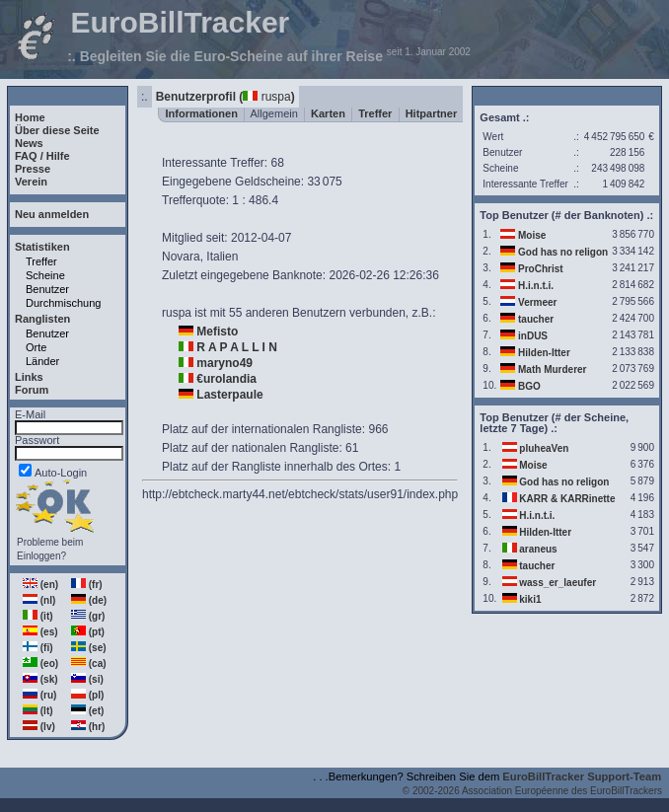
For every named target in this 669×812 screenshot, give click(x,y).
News (29, 143)
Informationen (202, 113)
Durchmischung (63, 303)
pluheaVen (544, 448)
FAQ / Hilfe (42, 156)
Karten (328, 113)
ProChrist (541, 269)
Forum (32, 390)
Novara (181, 257)
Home (30, 117)
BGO (529, 386)
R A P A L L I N (237, 347)
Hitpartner (432, 113)
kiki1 (530, 599)
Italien (222, 257)
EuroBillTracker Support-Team (582, 776)
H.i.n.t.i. (536, 286)
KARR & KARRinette (567, 499)
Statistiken (42, 247)
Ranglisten (42, 319)
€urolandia (226, 379)
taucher (536, 319)
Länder (42, 361)
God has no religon (563, 252)
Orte (36, 347)
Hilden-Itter (544, 353)
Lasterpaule (229, 395)
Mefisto (217, 332)
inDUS (533, 336)
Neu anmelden (52, 214)
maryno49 (224, 363)
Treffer (41, 261)
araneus (538, 549)
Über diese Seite (57, 130)
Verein (31, 182)
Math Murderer (552, 369)
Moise (532, 235)
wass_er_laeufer (557, 583)
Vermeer (537, 302)
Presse (33, 169)
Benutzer (47, 289)
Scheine (45, 275)
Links (29, 377)
